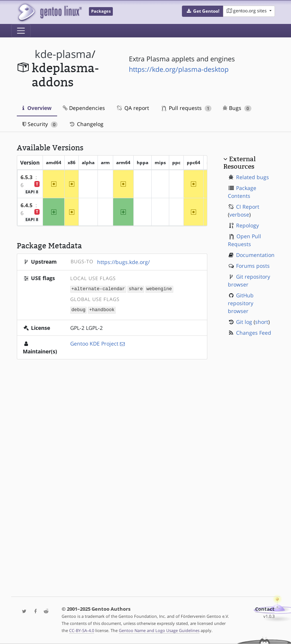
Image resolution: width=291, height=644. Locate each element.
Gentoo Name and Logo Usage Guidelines (159, 630)
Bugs (237, 108)
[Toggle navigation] (21, 31)
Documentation (255, 255)
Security (40, 124)
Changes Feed (254, 333)
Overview (37, 108)
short (262, 322)
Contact (265, 609)
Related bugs (253, 177)
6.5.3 (27, 177)
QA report (133, 108)
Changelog (86, 124)
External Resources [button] (239, 163)
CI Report (248, 207)
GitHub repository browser (241, 303)
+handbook (102, 309)
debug (78, 309)
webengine (159, 289)
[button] (203, 11)
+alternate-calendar (98, 289)
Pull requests (187, 108)
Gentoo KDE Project (94, 343)
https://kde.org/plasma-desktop (179, 69)
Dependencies (84, 108)
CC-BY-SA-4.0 (82, 630)
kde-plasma (63, 54)
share (136, 289)
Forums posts (253, 266)
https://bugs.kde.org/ (123, 262)
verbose (239, 214)
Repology (247, 225)
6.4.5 (27, 205)
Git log (244, 322)
